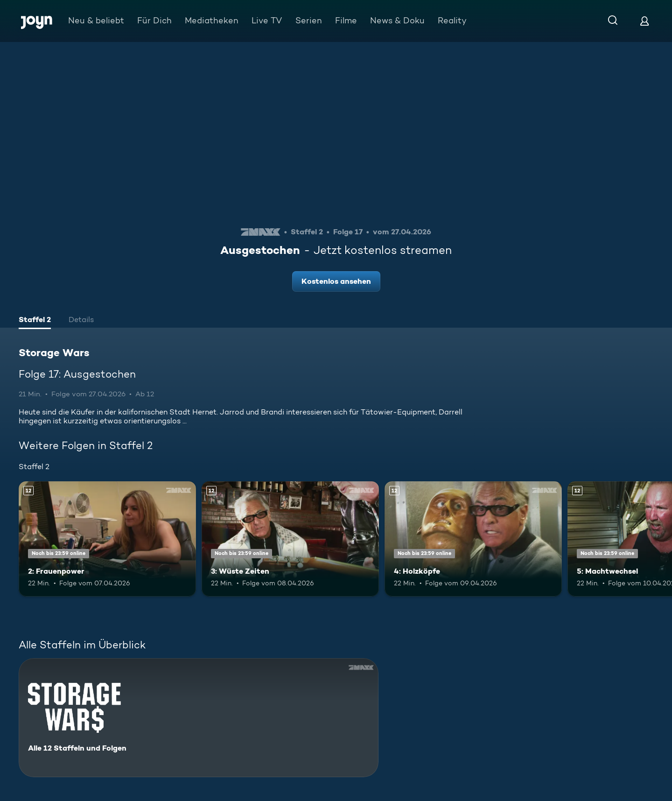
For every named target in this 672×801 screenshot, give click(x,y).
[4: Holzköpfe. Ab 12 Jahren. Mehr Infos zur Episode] (473, 539)
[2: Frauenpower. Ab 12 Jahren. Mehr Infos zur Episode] (107, 539)
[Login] (644, 21)
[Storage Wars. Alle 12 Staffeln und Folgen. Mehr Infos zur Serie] (199, 718)
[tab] (35, 321)
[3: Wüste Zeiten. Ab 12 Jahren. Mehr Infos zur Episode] (290, 539)
